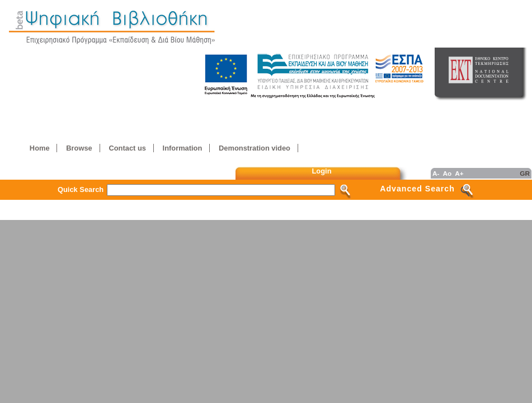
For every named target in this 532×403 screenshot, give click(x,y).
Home (40, 148)
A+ (459, 173)
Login (322, 171)
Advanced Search (417, 189)
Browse (79, 148)
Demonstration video (255, 148)
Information (183, 148)
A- (436, 173)
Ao (447, 173)
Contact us (127, 148)
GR (525, 173)
